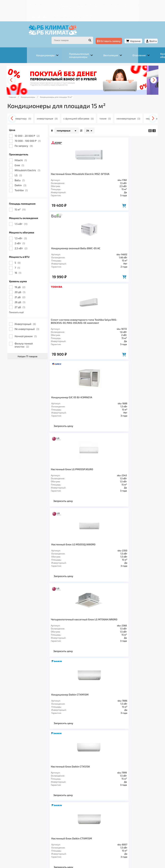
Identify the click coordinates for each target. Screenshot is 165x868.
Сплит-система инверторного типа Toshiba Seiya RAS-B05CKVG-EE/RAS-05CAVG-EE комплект (78, 245)
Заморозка (90, 816)
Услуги (31, 4)
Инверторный (30, 314)
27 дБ (25, 297)
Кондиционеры (24, 816)
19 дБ (25, 277)
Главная (19, 4)
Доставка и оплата (67, 4)
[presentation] (17, 70)
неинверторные (140, 108)
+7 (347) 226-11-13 (67, 13)
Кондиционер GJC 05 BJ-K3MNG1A (126, 242)
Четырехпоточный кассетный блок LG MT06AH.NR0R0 (78, 400)
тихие (116, 108)
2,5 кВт (26, 238)
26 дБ (25, 292)
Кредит (100, 4)
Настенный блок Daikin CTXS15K (75, 476)
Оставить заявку (104, 34)
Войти (148, 34)
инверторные (57, 108)
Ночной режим (31, 326)
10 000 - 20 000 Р (32, 126)
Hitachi (26, 150)
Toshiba (26, 180)
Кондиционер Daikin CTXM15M (124, 398)
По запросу (29, 136)
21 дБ (25, 287)
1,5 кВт (26, 228)
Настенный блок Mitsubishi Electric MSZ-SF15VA (77, 165)
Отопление (70, 816)
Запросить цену (118, 280)
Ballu (25, 170)
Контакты (123, 4)
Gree (24, 155)
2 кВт (25, 233)
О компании (45, 4)
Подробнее (18, 843)
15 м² (25, 199)
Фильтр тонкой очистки (29, 335)
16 (23, 262)
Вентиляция (48, 816)
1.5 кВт (26, 214)
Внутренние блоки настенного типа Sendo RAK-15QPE (78, 550)
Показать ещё (21, 302)
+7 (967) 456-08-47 (43, 13)
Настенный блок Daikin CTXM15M (126, 476)
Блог (111, 4)
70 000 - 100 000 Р (33, 131)
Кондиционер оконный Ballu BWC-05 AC (127, 165)
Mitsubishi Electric (32, 160)
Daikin (25, 175)
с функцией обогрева (89, 108)
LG (23, 165)
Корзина (130, 34)
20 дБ (25, 282)
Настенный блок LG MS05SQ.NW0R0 (128, 323)
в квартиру (31, 108)
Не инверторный (32, 319)
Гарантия (87, 4)
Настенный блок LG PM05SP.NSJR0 (77, 323)
